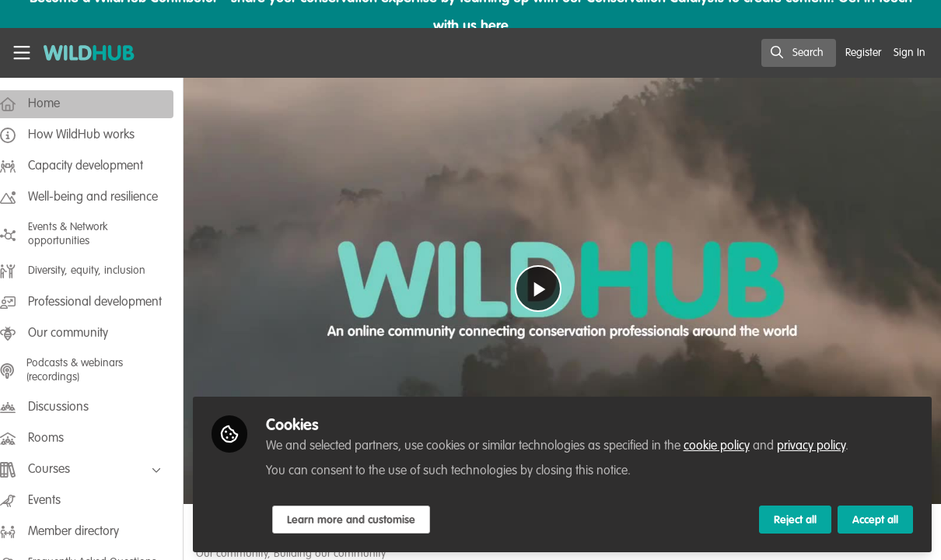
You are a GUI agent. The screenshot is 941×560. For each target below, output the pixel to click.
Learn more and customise (366, 519)
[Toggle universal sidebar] (22, 53)
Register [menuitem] (863, 53)
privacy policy (826, 445)
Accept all (875, 519)
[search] (799, 53)
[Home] (82, 53)
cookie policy (731, 445)
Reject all (795, 519)
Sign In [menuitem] (910, 53)
